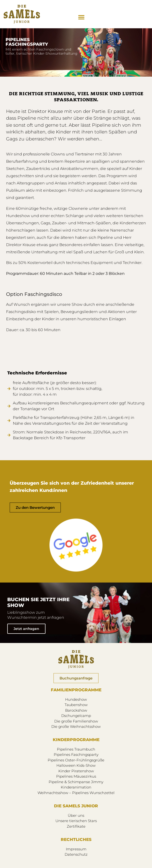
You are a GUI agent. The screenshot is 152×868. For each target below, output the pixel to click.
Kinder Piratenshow (76, 771)
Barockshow (76, 710)
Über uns (76, 815)
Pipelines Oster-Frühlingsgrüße (76, 760)
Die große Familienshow (76, 721)
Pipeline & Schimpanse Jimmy (76, 782)
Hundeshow (76, 699)
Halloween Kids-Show (76, 765)
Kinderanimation (76, 787)
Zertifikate (76, 826)
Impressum (76, 849)
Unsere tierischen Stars (76, 821)
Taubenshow (76, 705)
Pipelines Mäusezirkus (76, 776)
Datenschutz (76, 854)
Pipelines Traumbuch (76, 749)
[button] (81, 17)
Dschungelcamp (76, 716)
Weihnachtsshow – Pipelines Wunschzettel (76, 793)
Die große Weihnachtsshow (76, 726)
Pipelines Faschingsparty (76, 755)
